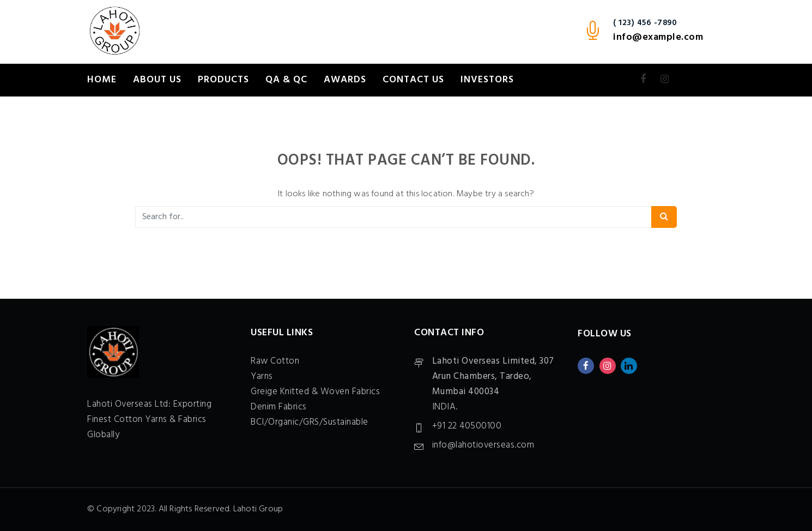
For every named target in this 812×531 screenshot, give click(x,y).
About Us (157, 80)
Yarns (262, 376)
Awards (345, 80)
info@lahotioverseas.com (483, 445)
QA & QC (286, 80)
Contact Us (413, 80)
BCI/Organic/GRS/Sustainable (310, 422)
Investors (487, 80)
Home (102, 80)
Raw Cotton (275, 361)
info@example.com (658, 37)
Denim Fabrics (279, 407)
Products (223, 80)
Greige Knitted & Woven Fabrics (315, 392)
